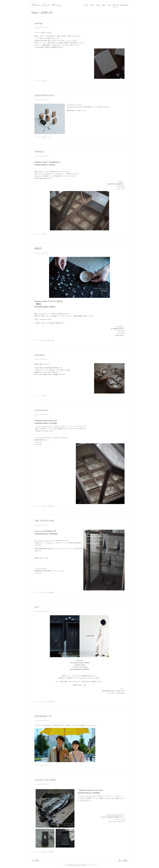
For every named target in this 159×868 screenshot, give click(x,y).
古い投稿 (34, 860)
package (38, 23)
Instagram (125, 5)
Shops (104, 5)
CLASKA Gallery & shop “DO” (87, 796)
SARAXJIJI (50, 543)
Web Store (116, 5)
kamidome (40, 355)
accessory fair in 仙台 (45, 780)
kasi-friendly (42, 314)
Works (92, 5)
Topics (86, 5)
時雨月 (38, 249)
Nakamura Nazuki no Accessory (45, 4)
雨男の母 (56, 725)
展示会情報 (51, 340)
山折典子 (50, 549)
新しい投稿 (124, 860)
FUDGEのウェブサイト (74, 105)
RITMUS (39, 152)
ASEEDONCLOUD (44, 95)
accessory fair (41, 410)
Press (109, 5)
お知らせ (44, 81)
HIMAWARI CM (43, 716)
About (98, 5)
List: (37, 607)
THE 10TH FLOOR (44, 521)
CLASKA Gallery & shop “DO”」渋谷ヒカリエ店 (50, 427)
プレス (50, 137)
